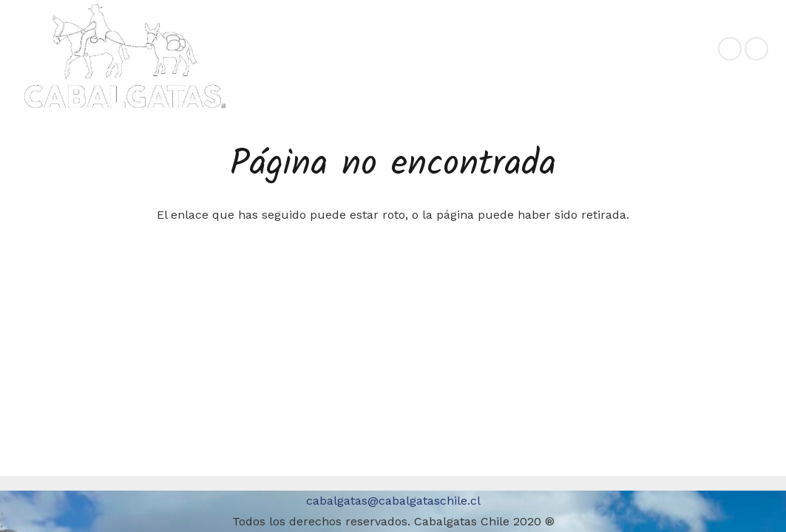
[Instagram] (756, 49)
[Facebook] (730, 49)
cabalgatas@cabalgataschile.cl (393, 501)
